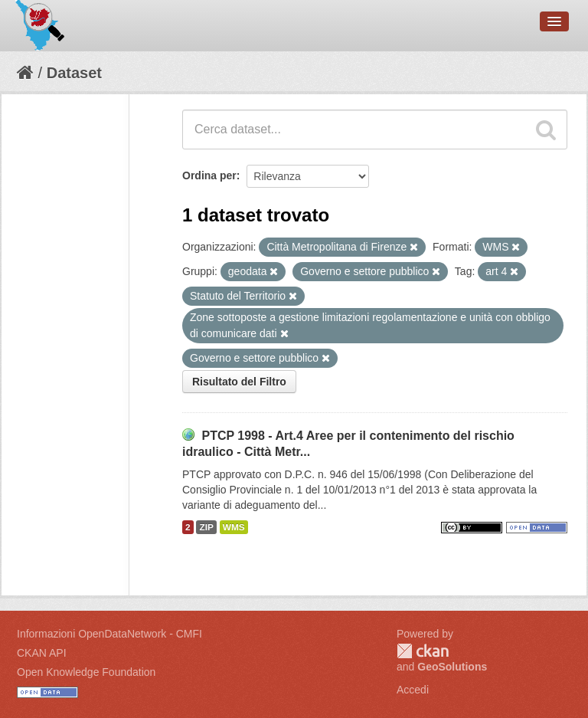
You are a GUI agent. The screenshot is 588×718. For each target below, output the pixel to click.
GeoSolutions (452, 667)
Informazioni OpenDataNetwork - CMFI (109, 634)
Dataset (74, 73)
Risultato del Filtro (239, 382)
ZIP (206, 527)
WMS (234, 527)
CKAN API (42, 653)
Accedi (413, 690)
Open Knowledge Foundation (86, 672)
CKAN (423, 651)
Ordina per (209, 175)
